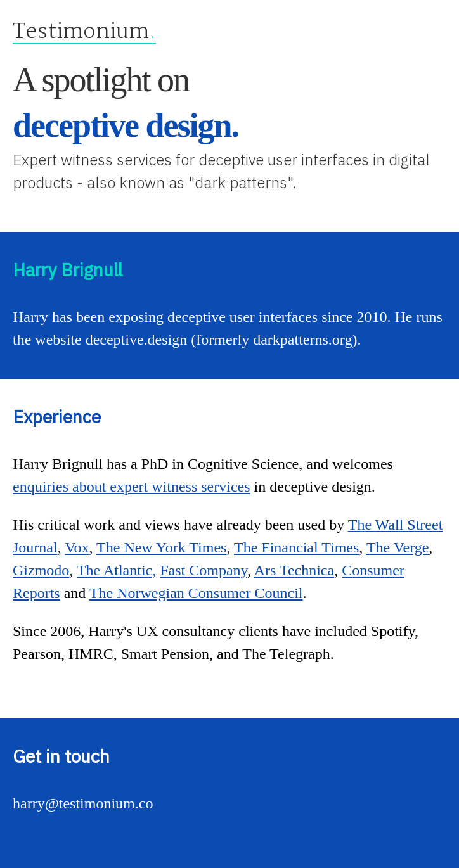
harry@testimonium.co (83, 803)
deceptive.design (137, 340)
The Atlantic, (116, 570)
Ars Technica (294, 570)
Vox (77, 547)
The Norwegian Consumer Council (196, 593)
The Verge (398, 547)
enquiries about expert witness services (132, 487)
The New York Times (161, 547)
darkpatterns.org (302, 340)
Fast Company (204, 570)
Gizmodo (41, 570)
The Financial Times (296, 547)
